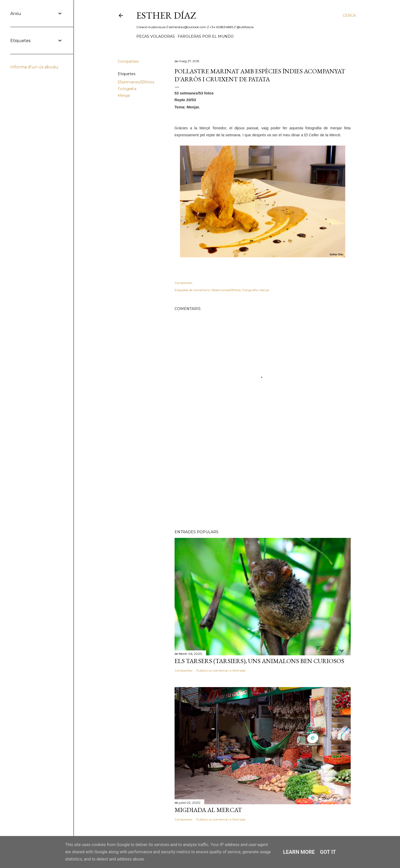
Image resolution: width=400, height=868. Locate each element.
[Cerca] (349, 15)
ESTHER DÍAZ (166, 15)
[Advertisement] (263, 481)
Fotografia (127, 89)
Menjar (124, 95)
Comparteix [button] (128, 61)
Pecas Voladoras (156, 36)
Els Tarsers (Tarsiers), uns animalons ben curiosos (259, 661)
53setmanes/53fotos (136, 82)
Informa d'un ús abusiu (34, 67)
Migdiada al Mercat (208, 810)
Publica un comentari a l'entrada (221, 670)
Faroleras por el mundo (206, 36)
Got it (328, 852)
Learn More (299, 852)
